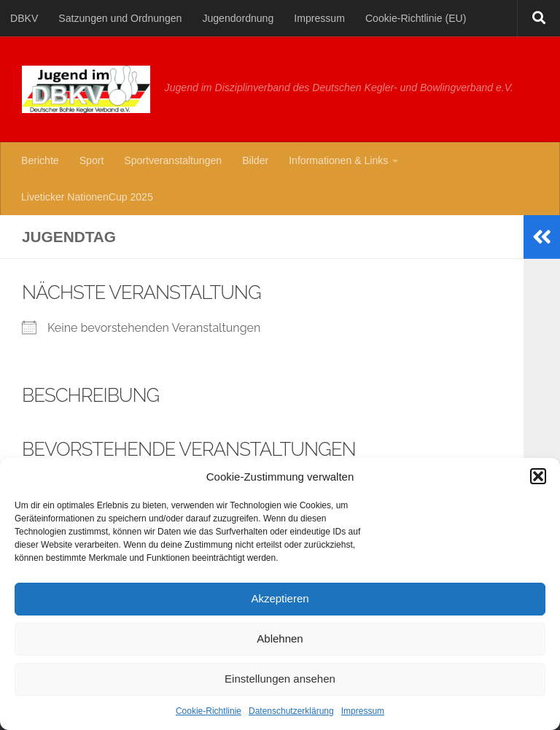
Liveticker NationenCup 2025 (87, 197)
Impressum (363, 711)
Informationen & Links (338, 160)
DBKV (24, 18)
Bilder (255, 160)
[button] (538, 476)
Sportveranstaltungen (173, 160)
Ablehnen (280, 638)
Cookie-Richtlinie (209, 711)
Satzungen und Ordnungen (120, 18)
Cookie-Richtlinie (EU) (416, 18)
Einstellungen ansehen (280, 679)
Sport (92, 160)
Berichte (40, 160)
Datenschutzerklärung (291, 711)
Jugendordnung (238, 18)
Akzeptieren (280, 598)
